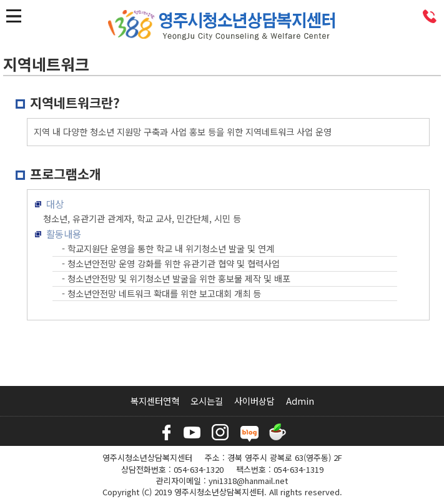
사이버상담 (254, 401)
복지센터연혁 (155, 401)
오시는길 (207, 401)
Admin (300, 401)
